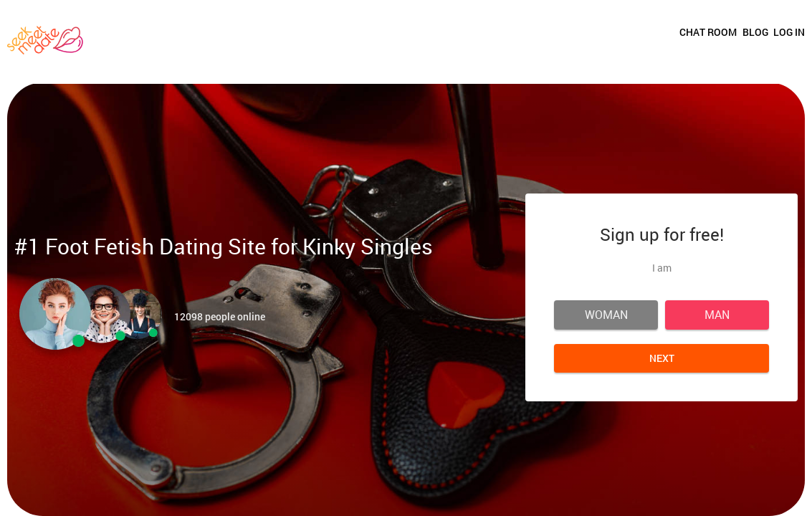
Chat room (647, 38)
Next (662, 358)
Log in (789, 38)
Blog (725, 38)
